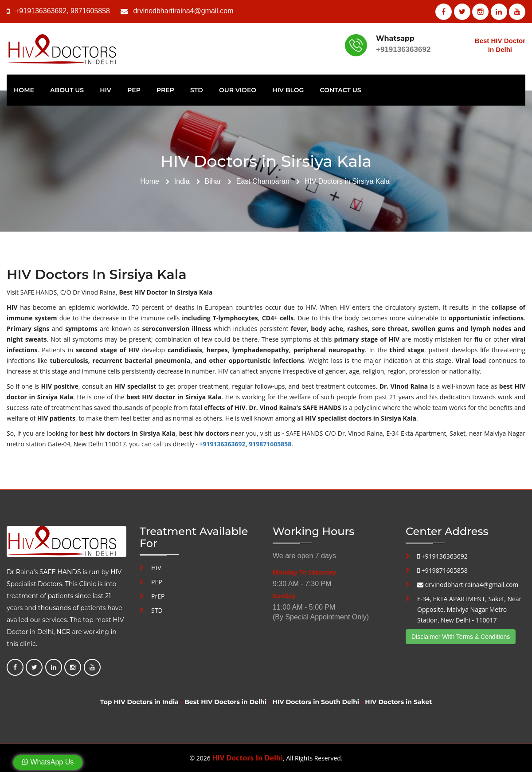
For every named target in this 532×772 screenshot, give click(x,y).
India (182, 181)
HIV (106, 90)
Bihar (213, 181)
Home (24, 90)
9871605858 (90, 11)
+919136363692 (41, 11)
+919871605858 (442, 570)
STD (197, 90)
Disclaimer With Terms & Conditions (461, 637)
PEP (134, 90)
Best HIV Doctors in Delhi (225, 702)
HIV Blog (288, 90)
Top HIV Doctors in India (139, 702)
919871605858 (270, 444)
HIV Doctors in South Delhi (316, 702)
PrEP (165, 90)
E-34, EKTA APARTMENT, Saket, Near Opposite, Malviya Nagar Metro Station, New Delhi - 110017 (469, 609)
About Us (67, 90)
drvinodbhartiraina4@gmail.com (183, 11)
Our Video (238, 90)
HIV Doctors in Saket (398, 702)
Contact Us (341, 90)
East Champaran (263, 181)
